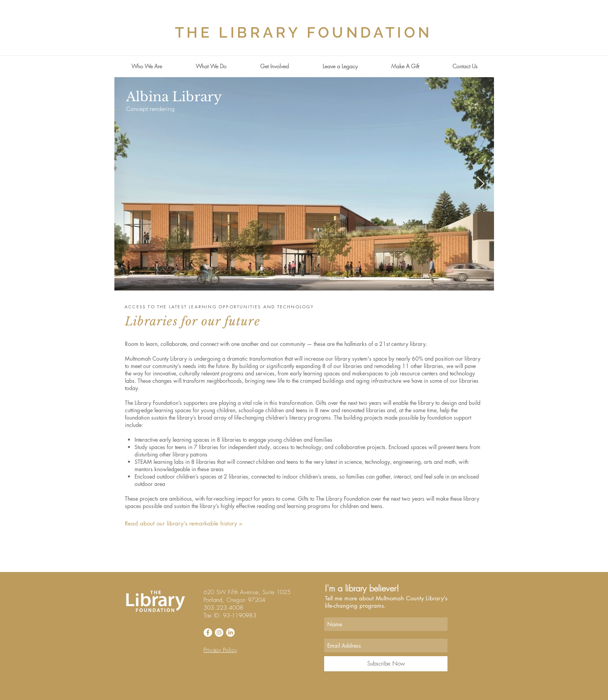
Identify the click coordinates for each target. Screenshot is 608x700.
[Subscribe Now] (386, 664)
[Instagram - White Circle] (219, 633)
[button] (147, 66)
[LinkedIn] (230, 633)
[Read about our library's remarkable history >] (188, 523)
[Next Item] (481, 184)
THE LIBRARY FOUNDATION (304, 32)
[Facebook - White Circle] (208, 633)
